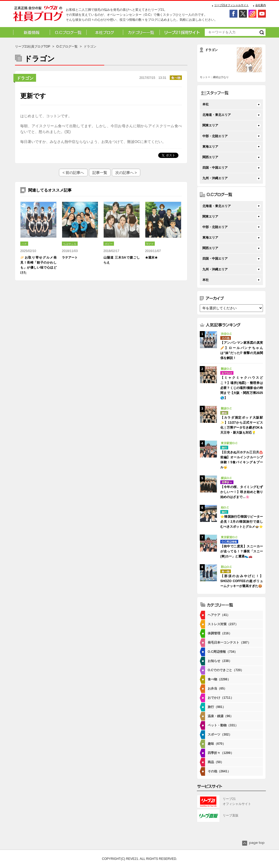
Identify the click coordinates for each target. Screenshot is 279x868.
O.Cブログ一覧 (67, 47)
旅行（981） (217, 707)
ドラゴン (25, 78)
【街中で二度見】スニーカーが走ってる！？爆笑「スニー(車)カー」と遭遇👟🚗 (242, 551)
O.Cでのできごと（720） (226, 670)
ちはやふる (70, 244)
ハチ (24, 244)
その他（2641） (219, 771)
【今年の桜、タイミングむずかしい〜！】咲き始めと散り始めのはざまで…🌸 (242, 492)
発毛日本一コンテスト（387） (229, 643)
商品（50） (216, 762)
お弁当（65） (217, 689)
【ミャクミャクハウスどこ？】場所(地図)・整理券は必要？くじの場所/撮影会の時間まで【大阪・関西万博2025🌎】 (242, 388)
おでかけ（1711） (221, 698)
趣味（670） (217, 744)
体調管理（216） (220, 633)
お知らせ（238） (220, 661)
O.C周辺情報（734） (223, 652)
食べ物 (176, 78)
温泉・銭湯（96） (220, 716)
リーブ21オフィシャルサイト (231, 5)
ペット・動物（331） (223, 725)
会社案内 (261, 5)
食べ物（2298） (219, 679)
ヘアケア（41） (219, 615)
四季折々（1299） (221, 753)
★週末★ (151, 258)
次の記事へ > (126, 173)
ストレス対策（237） (223, 624)
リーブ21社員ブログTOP (33, 47)
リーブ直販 (231, 815)
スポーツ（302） (220, 735)
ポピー (109, 244)
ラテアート (70, 258)
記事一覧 (100, 173)
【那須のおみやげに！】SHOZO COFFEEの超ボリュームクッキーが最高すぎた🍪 (242, 581)
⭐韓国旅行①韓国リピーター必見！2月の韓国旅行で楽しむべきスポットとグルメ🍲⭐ (242, 522)
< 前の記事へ (73, 173)
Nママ (150, 244)
